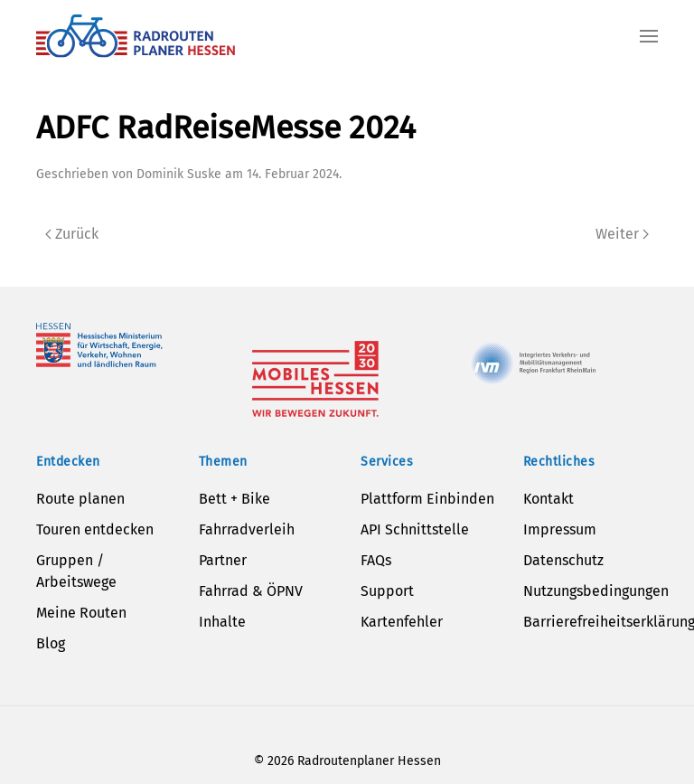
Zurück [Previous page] (72, 234)
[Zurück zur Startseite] (136, 36)
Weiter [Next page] (622, 234)
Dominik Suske (179, 174)
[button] (649, 36)
